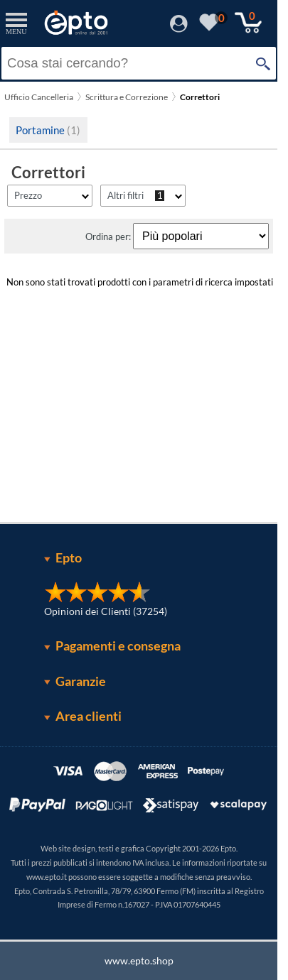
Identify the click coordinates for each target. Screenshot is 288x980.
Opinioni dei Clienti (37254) (106, 611)
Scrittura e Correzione (127, 97)
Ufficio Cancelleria (39, 97)
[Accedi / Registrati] (179, 28)
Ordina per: (109, 236)
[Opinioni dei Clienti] (97, 599)
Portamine (48, 130)
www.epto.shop (139, 960)
